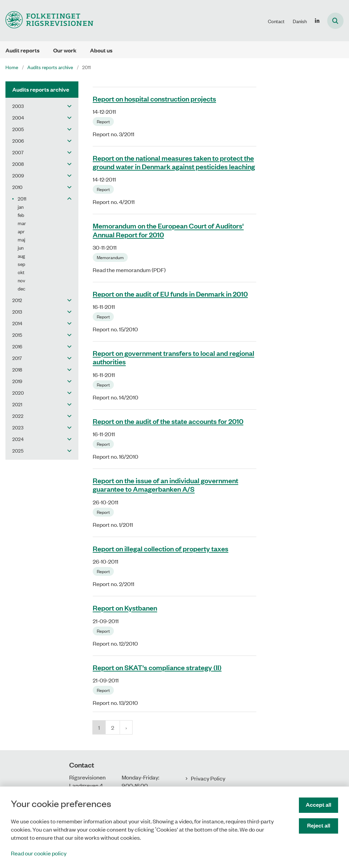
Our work (65, 50)
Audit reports (22, 50)
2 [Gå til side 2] (113, 727)
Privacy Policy (208, 778)
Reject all (319, 825)
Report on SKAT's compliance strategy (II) (157, 667)
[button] (68, 106)
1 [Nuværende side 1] (99, 727)
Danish (300, 21)
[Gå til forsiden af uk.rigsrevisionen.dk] (47, 21)
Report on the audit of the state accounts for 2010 (168, 421)
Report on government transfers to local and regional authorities (173, 357)
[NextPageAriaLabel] (126, 727)
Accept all (318, 804)
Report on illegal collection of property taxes (161, 548)
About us (101, 50)
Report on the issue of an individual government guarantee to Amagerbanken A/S (165, 485)
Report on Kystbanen (125, 608)
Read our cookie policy (39, 853)
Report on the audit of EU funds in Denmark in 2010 (170, 294)
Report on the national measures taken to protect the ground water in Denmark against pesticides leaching (174, 162)
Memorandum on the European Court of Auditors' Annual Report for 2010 (168, 230)
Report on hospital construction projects (154, 98)
